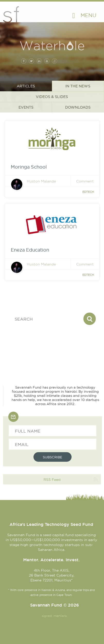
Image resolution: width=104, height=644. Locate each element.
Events (26, 107)
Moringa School (29, 167)
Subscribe (53, 457)
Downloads (78, 107)
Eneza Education (30, 250)
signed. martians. (55, 616)
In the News (78, 86)
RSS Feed (52, 480)
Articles (26, 86)
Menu (88, 15)
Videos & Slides (52, 97)
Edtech (88, 192)
